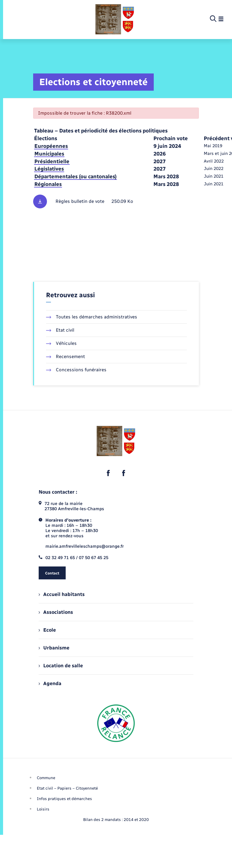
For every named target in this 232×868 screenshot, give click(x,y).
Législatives (49, 169)
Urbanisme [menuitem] (54, 648)
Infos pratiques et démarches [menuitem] (64, 799)
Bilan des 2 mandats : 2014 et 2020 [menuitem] (116, 820)
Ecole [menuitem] (47, 630)
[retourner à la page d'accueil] (115, 19)
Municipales (49, 154)
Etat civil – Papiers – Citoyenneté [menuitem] (67, 788)
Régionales (48, 184)
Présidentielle (52, 161)
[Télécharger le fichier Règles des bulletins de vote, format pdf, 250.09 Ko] (116, 201)
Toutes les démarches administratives (92, 317)
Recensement (66, 357)
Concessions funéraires (76, 370)
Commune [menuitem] (46, 778)
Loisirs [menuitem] (43, 809)
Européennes (51, 146)
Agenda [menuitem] (50, 683)
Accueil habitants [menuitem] (62, 594)
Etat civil (60, 330)
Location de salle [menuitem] (61, 666)
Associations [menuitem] (56, 612)
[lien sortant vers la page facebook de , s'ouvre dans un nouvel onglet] (108, 473)
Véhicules (61, 343)
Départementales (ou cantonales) (75, 176)
